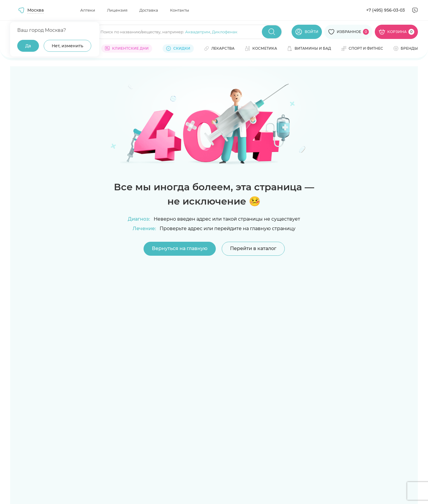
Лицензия (117, 10)
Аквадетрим (198, 32)
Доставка (149, 10)
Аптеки (88, 10)
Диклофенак (225, 32)
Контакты (180, 10)
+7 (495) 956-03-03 (385, 10)
